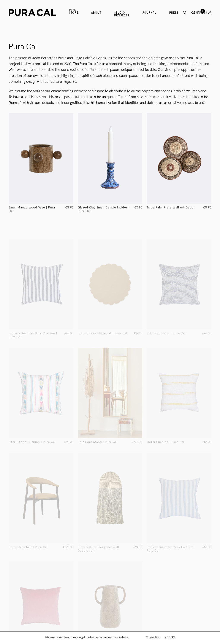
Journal (149, 13)
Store (74, 13)
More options (153, 638)
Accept (170, 638)
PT (71, 10)
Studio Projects (122, 14)
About (96, 13)
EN (74, 10)
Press (174, 13)
